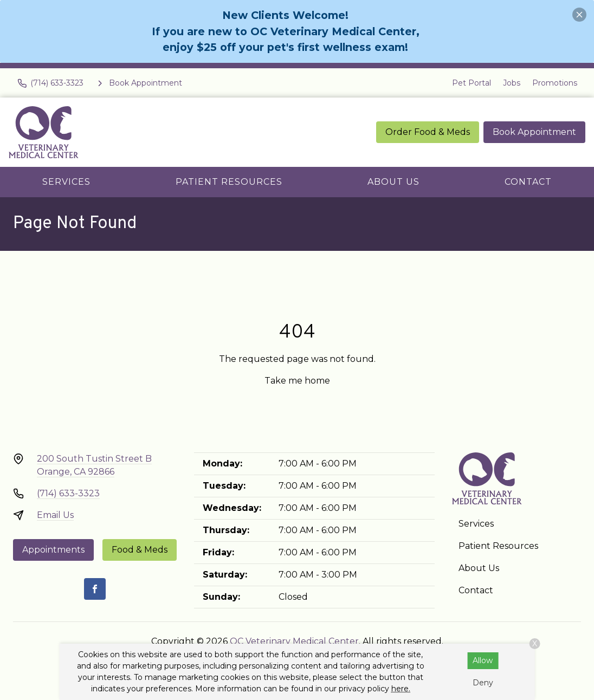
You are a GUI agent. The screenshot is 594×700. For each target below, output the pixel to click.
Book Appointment (534, 132)
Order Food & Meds (428, 132)
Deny (483, 683)
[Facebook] (95, 589)
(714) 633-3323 (68, 493)
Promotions (555, 83)
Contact (528, 182)
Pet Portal (472, 83)
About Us (393, 182)
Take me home (297, 381)
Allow (483, 660)
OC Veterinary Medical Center (294, 641)
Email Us (55, 515)
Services (66, 182)
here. (401, 689)
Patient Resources (229, 182)
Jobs (512, 83)
